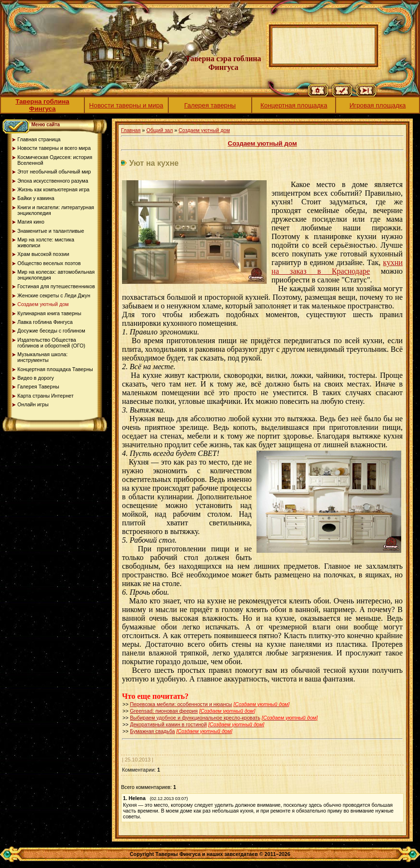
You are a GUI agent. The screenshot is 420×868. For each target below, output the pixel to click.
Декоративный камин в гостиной (168, 724)
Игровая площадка (378, 105)
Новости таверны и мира (126, 105)
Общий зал (159, 130)
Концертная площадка (294, 105)
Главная (131, 130)
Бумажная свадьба (152, 731)
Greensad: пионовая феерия (164, 711)
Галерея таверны (210, 105)
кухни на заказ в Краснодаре (337, 267)
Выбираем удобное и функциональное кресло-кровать (195, 718)
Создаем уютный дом (204, 130)
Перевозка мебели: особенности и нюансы (181, 704)
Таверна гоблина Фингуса (42, 105)
